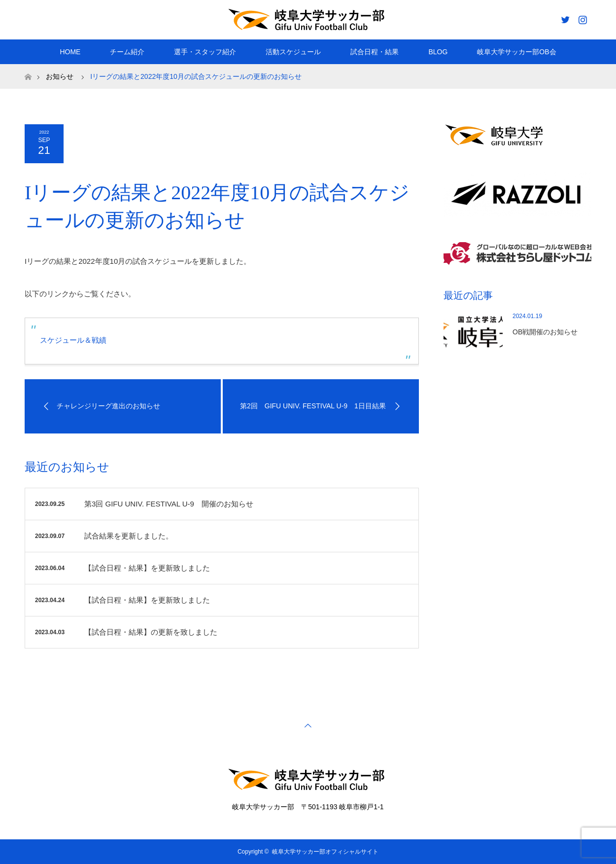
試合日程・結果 (375, 52)
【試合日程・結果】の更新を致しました (151, 632)
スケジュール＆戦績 (73, 340)
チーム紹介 (127, 52)
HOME (70, 52)
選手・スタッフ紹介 (205, 52)
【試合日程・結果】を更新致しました (147, 568)
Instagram (582, 18)
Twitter (564, 18)
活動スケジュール (293, 52)
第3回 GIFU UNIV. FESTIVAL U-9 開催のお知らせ (169, 504)
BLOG (438, 52)
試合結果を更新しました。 (129, 536)
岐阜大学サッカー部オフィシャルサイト (325, 852)
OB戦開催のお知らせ (545, 332)
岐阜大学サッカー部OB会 (516, 52)
